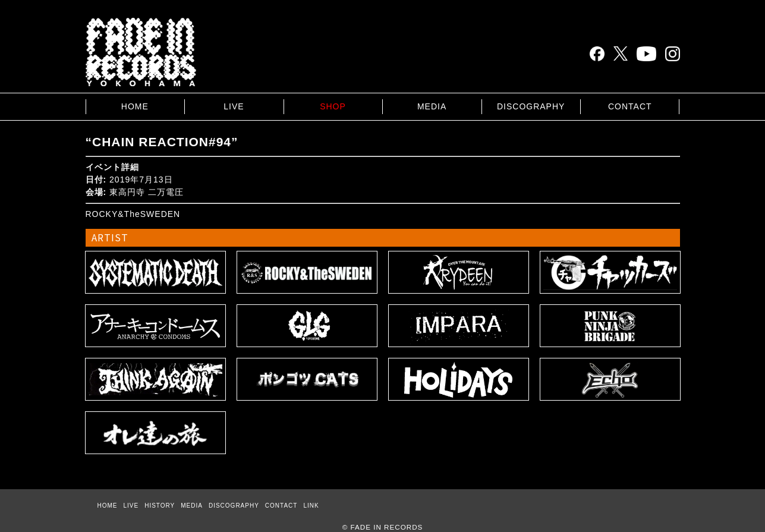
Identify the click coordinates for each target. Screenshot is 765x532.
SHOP (333, 106)
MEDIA (432, 106)
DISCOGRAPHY (531, 106)
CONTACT (630, 106)
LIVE (234, 106)
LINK (311, 506)
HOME (135, 106)
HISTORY (160, 506)
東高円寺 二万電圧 (147, 192)
